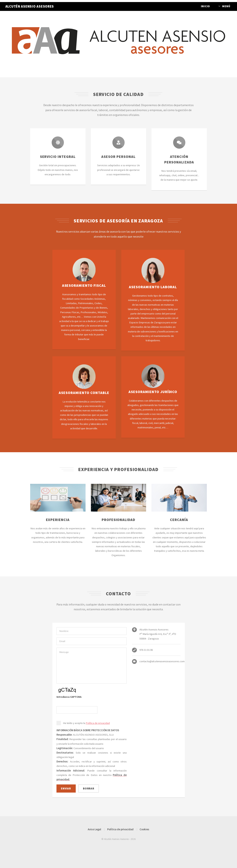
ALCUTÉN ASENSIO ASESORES (30, 6)
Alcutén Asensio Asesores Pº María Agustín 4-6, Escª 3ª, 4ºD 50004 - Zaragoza (158, 634)
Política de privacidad (98, 723)
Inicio (205, 6)
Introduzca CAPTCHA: (69, 697)
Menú (226, 6)
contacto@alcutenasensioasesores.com (162, 661)
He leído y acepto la (86, 723)
